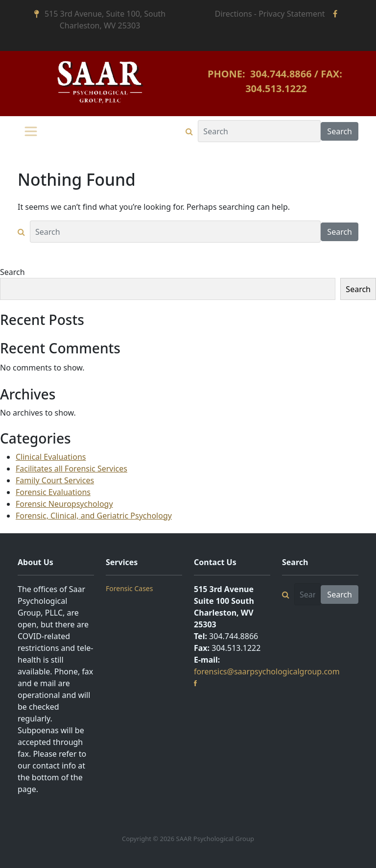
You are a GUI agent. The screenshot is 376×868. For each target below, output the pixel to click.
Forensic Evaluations (53, 492)
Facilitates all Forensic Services (71, 469)
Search (12, 272)
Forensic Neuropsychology (64, 504)
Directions (234, 14)
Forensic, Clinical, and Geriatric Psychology (94, 516)
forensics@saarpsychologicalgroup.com (267, 671)
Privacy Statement (292, 14)
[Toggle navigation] (31, 131)
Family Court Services (55, 480)
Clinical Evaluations (51, 457)
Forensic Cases (129, 588)
